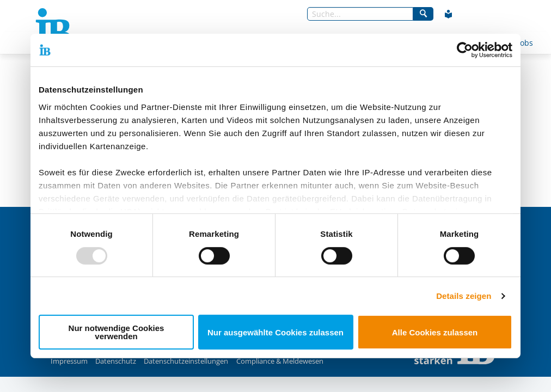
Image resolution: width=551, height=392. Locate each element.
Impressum (69, 361)
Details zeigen (464, 296)
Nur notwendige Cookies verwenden (117, 332)
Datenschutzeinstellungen (186, 361)
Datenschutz (116, 361)
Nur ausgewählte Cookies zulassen (275, 332)
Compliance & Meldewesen (280, 361)
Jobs (525, 43)
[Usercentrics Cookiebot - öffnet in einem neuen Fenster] (465, 50)
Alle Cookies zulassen (435, 332)
